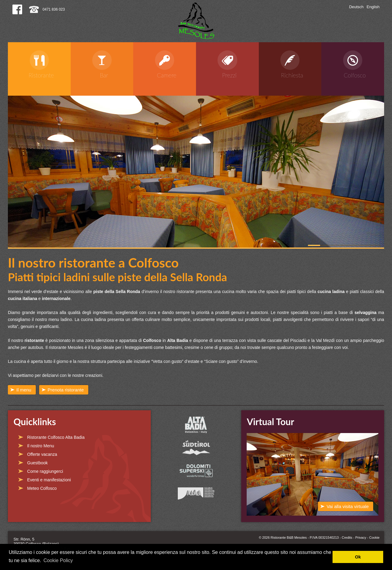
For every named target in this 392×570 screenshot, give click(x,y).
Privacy (361, 538)
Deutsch (357, 7)
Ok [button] (358, 557)
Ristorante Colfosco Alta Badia (56, 437)
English (373, 7)
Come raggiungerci (45, 471)
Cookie (374, 538)
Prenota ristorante (66, 390)
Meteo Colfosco (42, 488)
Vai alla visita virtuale (348, 506)
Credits (347, 538)
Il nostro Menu (41, 446)
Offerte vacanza (42, 454)
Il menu (24, 390)
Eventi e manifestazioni (49, 480)
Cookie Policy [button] (58, 560)
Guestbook (38, 463)
